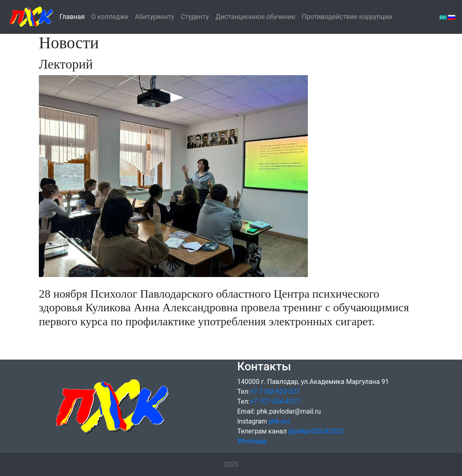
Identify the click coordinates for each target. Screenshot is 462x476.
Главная (72, 16)
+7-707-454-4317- (276, 401)
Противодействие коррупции (347, 16)
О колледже (110, 17)
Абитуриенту (155, 17)
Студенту (195, 17)
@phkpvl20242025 (316, 431)
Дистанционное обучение (256, 16)
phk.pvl (279, 421)
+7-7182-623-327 (275, 392)
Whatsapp (252, 441)
